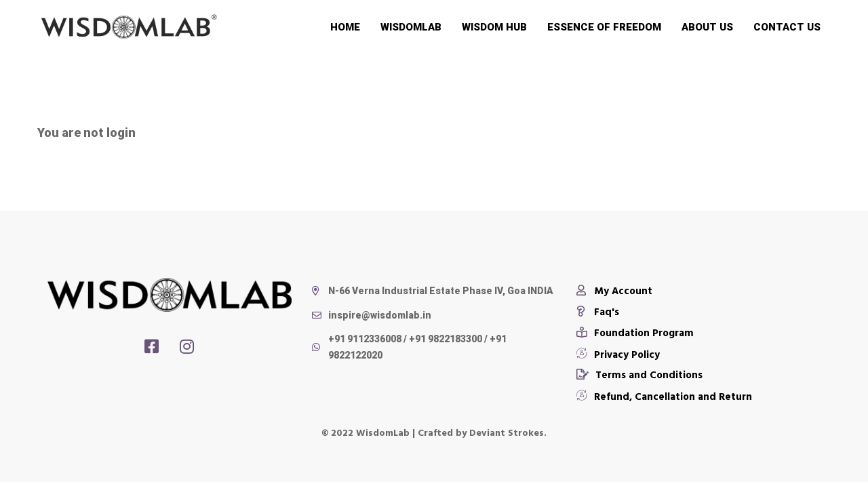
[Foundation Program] (635, 332)
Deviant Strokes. (508, 432)
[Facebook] (152, 346)
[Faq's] (598, 311)
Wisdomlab (411, 27)
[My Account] (614, 290)
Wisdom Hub (494, 27)
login (121, 133)
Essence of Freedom (604, 27)
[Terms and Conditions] (639, 374)
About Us (707, 27)
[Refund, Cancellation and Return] (664, 395)
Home (345, 27)
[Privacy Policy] (618, 353)
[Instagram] (187, 346)
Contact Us (787, 27)
